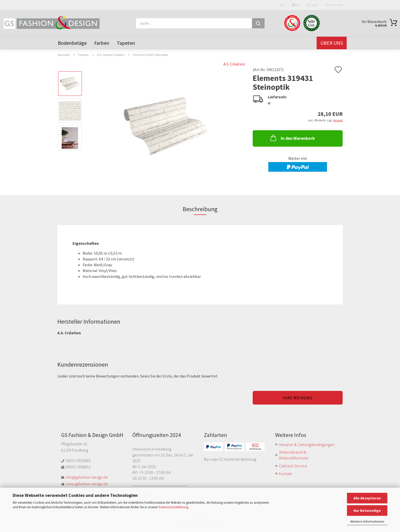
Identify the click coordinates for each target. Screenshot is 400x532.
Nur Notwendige (367, 511)
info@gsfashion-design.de (87, 477)
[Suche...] (258, 23)
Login (312, 5)
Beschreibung (200, 209)
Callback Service (293, 466)
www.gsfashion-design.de (87, 484)
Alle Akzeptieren (367, 498)
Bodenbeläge (72, 43)
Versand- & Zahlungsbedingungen (307, 445)
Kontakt (285, 474)
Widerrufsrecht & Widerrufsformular (294, 455)
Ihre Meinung (298, 398)
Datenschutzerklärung (173, 507)
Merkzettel (334, 5)
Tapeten (126, 43)
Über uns (332, 43)
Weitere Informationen (367, 521)
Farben (102, 43)
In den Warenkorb (292, 138)
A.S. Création (234, 64)
